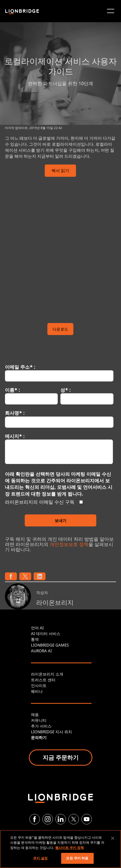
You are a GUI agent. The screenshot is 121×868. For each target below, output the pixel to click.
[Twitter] (74, 819)
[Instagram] (48, 819)
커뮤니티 (39, 720)
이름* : (12, 390)
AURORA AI (41, 651)
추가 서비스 (41, 726)
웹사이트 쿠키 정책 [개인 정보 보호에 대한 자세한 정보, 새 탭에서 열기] (69, 848)
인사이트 (39, 685)
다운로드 (60, 329)
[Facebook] (35, 819)
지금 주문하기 (61, 757)
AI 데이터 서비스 (46, 634)
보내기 (60, 520)
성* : (65, 390)
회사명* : (15, 413)
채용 (35, 714)
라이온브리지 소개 (47, 674)
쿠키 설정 (40, 858)
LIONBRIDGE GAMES (50, 645)
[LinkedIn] (61, 819)
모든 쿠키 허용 (77, 858)
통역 (35, 639)
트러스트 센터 (43, 680)
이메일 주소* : (20, 367)
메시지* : (15, 436)
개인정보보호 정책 (69, 544)
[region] (60, 849)
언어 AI (37, 628)
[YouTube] (87, 819)
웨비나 (37, 691)
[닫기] (113, 838)
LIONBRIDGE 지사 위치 (52, 732)
